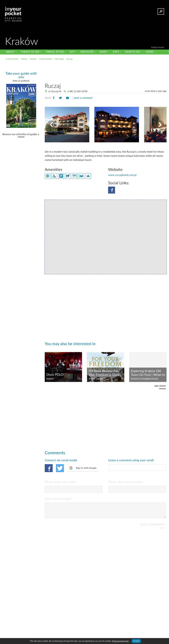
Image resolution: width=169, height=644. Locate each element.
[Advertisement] (84, 68)
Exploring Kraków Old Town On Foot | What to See (148, 373)
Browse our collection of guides (20, 134)
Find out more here (120, 641)
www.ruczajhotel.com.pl (122, 175)
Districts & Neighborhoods (144, 379)
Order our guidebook (21, 81)
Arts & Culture (96, 379)
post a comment (83, 98)
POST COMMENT (153, 528)
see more (160, 386)
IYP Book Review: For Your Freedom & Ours (104, 373)
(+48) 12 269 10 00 (77, 91)
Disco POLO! (55, 375)
